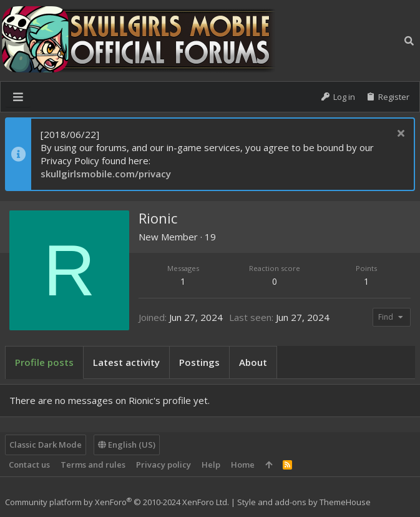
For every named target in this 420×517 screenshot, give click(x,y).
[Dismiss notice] (399, 135)
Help (211, 465)
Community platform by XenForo (117, 502)
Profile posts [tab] (44, 362)
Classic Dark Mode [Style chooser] (46, 445)
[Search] (409, 41)
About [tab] (253, 362)
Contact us (29, 465)
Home (243, 465)
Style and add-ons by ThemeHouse (304, 502)
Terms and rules (93, 465)
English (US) (127, 445)
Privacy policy (164, 465)
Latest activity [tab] (126, 362)
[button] (18, 97)
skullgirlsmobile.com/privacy (106, 174)
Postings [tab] (199, 362)
